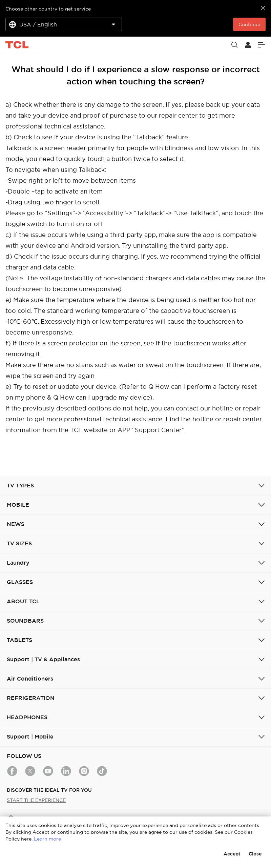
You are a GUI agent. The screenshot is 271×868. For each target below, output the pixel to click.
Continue (249, 24)
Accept (232, 854)
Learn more (47, 839)
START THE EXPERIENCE (36, 800)
